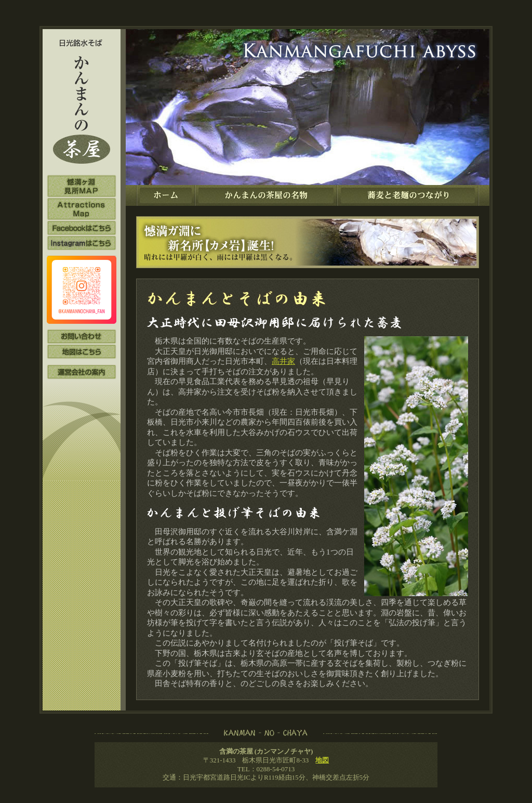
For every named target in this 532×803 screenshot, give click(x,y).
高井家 (283, 361)
